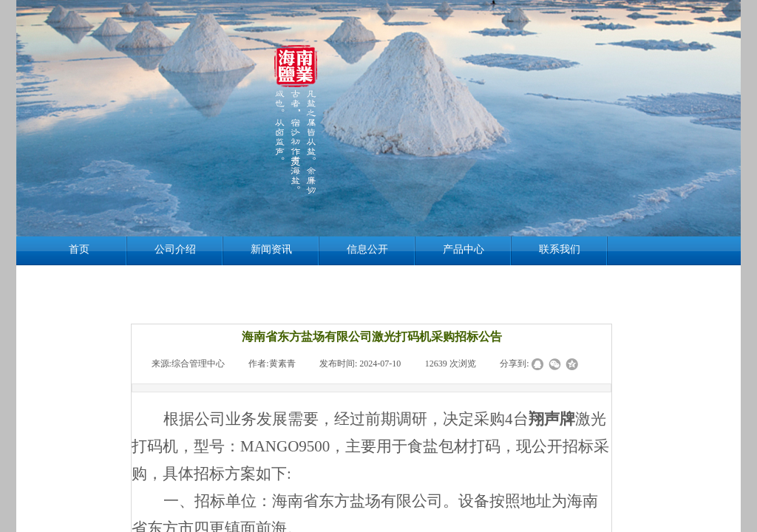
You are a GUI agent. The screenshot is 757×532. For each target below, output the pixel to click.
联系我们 (560, 249)
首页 (79, 249)
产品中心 (464, 249)
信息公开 (367, 249)
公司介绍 (175, 249)
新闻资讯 (271, 249)
